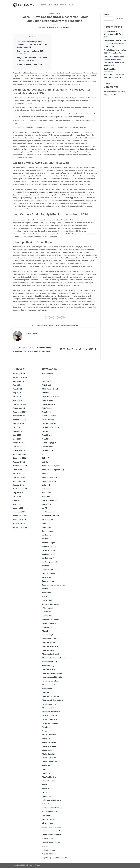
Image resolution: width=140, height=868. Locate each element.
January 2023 (19, 450)
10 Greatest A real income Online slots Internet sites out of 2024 (115, 43)
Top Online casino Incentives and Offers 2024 (113, 34)
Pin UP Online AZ (49, 758)
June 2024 (17, 389)
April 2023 (17, 439)
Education (46, 593)
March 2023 (18, 443)
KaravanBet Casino (50, 619)
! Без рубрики (48, 374)
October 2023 (19, 416)
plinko (45, 785)
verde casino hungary (52, 827)
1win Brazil (47, 385)
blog (44, 523)
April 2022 (17, 473)
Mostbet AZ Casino (50, 639)
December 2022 (20, 454)
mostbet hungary (50, 662)
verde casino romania (52, 835)
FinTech (45, 596)
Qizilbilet (46, 792)
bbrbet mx (47, 504)
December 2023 (20, 412)
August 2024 (18, 381)
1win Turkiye (47, 400)
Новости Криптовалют (51, 842)
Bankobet (46, 493)
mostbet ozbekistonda (52, 677)
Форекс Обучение (49, 854)
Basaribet (46, 496)
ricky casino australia (52, 800)
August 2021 (18, 493)
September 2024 (20, 377)
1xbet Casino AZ (49, 424)
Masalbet (46, 631)
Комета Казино (48, 838)
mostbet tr (47, 689)
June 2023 (17, 431)
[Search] (39, 5)
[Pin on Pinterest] (59, 317)
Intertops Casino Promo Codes (30, 64)
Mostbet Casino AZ (50, 654)
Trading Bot (47, 815)
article (45, 462)
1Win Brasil (47, 381)
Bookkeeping (48, 531)
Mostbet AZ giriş (49, 642)
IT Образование (49, 616)
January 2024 (19, 408)
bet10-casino (48, 512)
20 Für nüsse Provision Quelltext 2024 (79, 349)
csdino (45, 589)
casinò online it (49, 554)
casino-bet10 (48, 558)
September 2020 (20, 527)
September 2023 (20, 420)
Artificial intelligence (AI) (53, 470)
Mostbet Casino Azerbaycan (54, 658)
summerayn (67, 27)
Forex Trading (48, 600)
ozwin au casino (49, 735)
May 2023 (17, 435)
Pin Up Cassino (48, 754)
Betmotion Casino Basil (52, 516)
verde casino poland (51, 831)
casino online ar (49, 550)
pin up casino (48, 750)
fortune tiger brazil (50, 604)
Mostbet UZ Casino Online (53, 700)
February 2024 (19, 404)
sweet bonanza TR (50, 812)
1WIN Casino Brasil (50, 389)
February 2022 (19, 477)
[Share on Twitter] (51, 317)
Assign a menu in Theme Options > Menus (57, 5)
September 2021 (20, 489)
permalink (74, 325)
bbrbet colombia (49, 500)
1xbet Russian (48, 450)
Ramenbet (47, 796)
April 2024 (17, 397)
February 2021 (19, 512)
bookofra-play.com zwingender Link (45, 192)
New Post (46, 727)
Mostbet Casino (49, 650)
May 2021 (17, 504)
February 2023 (19, 447)
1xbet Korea (47, 439)
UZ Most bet (47, 823)
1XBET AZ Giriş (48, 420)
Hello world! (111, 95)
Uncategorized (55, 14)
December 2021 (19, 481)
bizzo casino (47, 520)
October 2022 (19, 462)
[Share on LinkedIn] (63, 317)
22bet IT (46, 458)
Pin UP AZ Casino (49, 742)
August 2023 (18, 424)
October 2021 (18, 485)
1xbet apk (46, 412)
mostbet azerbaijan (51, 646)
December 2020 (20, 516)
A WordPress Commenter (115, 92)
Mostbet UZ (47, 692)
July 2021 (17, 496)
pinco (45, 769)
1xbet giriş (47, 431)
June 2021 (17, 500)
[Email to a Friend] (55, 317)
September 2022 (20, 466)
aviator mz (47, 489)
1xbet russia (47, 447)
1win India (46, 393)
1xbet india (47, 435)
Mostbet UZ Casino (50, 696)
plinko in (46, 789)
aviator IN (46, 485)
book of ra (47, 527)
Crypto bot (47, 577)
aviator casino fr (49, 481)
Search (107, 14)
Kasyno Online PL (49, 623)
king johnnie (47, 627)
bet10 (45, 508)
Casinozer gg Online (51, 570)
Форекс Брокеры (49, 850)
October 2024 (19, 374)
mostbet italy (48, 666)
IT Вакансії (46, 612)
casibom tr (47, 535)
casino (45, 539)
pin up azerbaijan (49, 746)
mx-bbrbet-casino (50, 723)
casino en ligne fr (50, 543)
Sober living (47, 804)
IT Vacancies (48, 608)
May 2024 (17, 393)
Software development (52, 808)
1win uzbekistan (49, 404)
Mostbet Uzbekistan (51, 712)
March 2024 (18, 400)
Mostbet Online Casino (52, 673)
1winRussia (47, 408)
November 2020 (20, 520)
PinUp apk (46, 773)
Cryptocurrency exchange (54, 585)
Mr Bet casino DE (49, 716)
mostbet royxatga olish (52, 681)
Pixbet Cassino (49, 781)
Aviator (45, 473)
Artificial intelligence (51, 466)
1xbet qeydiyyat (49, 443)
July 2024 (17, 385)
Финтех (45, 846)
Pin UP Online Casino (51, 762)
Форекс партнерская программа (55, 858)
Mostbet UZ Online (50, 708)
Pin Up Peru (47, 765)
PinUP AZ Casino (49, 777)
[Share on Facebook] (47, 317)
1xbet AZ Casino (49, 416)
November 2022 (19, 458)
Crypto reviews (49, 581)
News (44, 731)
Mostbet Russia (49, 685)
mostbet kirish (48, 669)
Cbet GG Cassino (49, 573)
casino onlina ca (49, 546)
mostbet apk (48, 635)
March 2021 (18, 508)
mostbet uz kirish (50, 704)
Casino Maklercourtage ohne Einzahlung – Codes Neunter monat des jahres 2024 (32, 44)
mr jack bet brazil (50, 719)
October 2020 (19, 523)
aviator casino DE (50, 477)
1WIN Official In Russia (51, 397)
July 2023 (17, 427)
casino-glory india (50, 562)
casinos (45, 566)
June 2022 (17, 470)
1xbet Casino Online (51, 427)
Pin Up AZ (46, 739)
